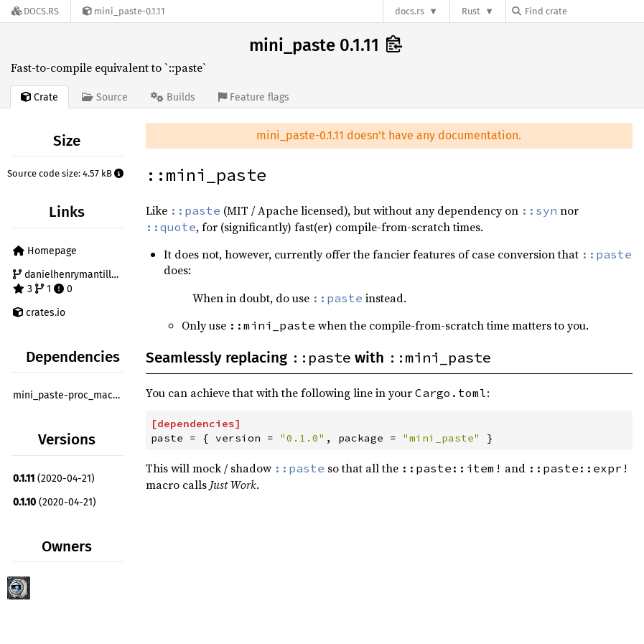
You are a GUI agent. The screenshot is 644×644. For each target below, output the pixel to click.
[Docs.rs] (35, 11)
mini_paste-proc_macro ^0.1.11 (70, 395)
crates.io (39, 313)
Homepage (45, 251)
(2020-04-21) (54, 479)
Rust (471, 11)
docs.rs (410, 11)
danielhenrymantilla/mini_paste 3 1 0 (70, 282)
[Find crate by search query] (584, 11)
